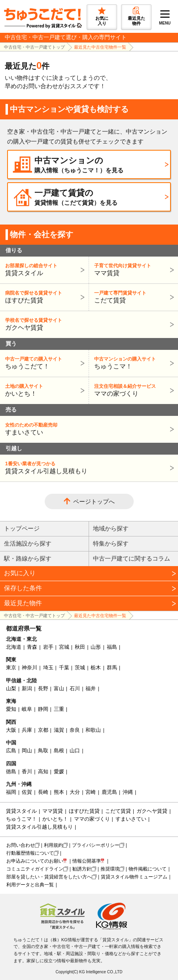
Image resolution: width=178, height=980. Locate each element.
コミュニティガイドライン (35, 869)
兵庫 (27, 730)
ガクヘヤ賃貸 (88, 324)
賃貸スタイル (43, 269)
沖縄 (128, 792)
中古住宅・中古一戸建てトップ (34, 47)
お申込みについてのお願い (35, 861)
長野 (43, 688)
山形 (96, 647)
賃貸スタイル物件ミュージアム (134, 877)
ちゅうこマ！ (133, 363)
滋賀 (59, 730)
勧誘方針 (82, 869)
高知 (43, 771)
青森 (32, 647)
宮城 (64, 647)
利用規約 (53, 845)
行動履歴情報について (30, 853)
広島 (11, 751)
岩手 (48, 647)
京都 (43, 730)
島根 (59, 751)
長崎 (43, 792)
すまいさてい (88, 429)
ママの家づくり (133, 390)
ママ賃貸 (133, 269)
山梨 (11, 688)
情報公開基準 (87, 861)
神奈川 (29, 667)
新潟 (27, 688)
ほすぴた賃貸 (43, 297)
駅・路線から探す (28, 558)
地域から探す (111, 528)
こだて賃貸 (133, 297)
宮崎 (91, 792)
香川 (27, 771)
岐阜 (27, 709)
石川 (75, 688)
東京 (11, 667)
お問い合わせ (21, 845)
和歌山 (93, 730)
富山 (59, 688)
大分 (75, 792)
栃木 (96, 667)
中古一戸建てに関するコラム (132, 558)
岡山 (27, 751)
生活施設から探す (28, 543)
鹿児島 (109, 792)
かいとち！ (43, 390)
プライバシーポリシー (96, 845)
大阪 (11, 730)
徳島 (11, 771)
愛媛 (59, 771)
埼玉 (48, 667)
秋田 (80, 647)
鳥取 (43, 751)
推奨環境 (110, 869)
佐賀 (27, 792)
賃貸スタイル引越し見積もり (88, 467)
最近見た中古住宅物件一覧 (100, 47)
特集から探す (111, 543)
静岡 (43, 709)
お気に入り (20, 573)
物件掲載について (148, 869)
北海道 (14, 647)
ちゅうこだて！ (43, 363)
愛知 (11, 709)
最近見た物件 (23, 603)
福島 (112, 647)
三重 (59, 709)
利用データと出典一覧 (30, 885)
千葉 (64, 667)
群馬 (112, 667)
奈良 (75, 730)
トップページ (22, 528)
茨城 (80, 667)
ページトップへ (94, 501)
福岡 (11, 792)
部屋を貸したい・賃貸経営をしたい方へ (49, 877)
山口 (75, 751)
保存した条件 (23, 588)
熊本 (59, 792)
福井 (91, 688)
